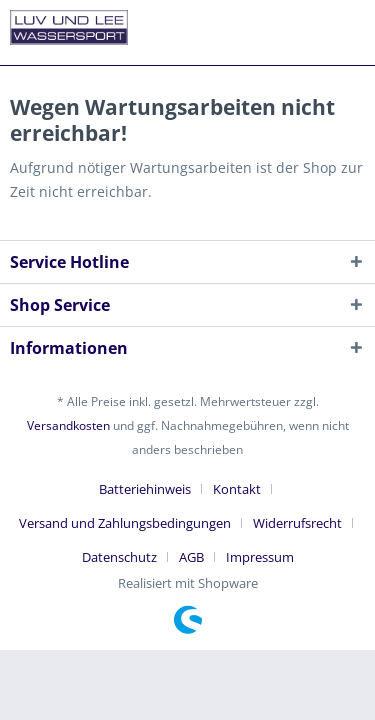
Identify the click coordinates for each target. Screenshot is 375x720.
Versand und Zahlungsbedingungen (125, 523)
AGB (191, 557)
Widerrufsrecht (297, 523)
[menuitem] (152, 489)
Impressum (260, 557)
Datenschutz (119, 557)
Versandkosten (68, 425)
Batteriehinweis (145, 489)
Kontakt (237, 489)
